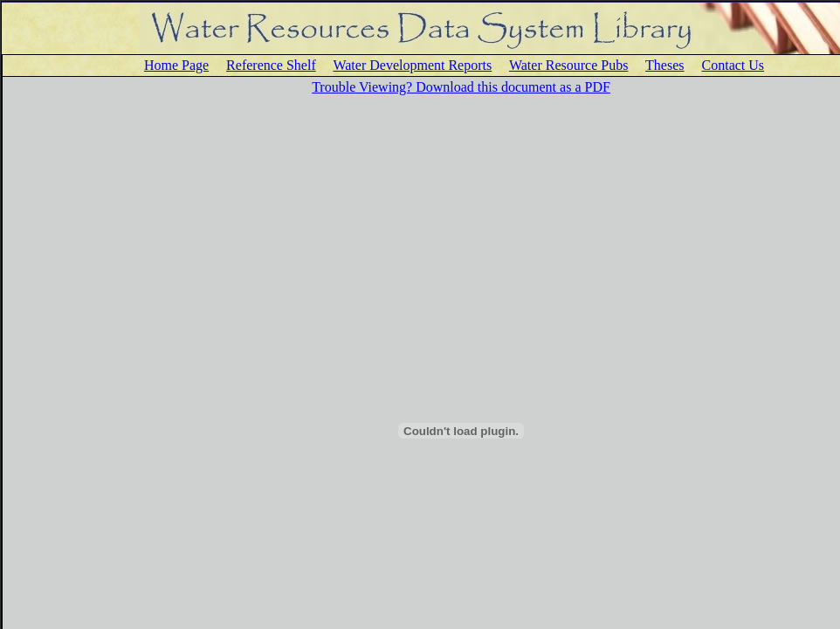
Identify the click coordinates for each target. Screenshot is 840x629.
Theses (664, 65)
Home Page (176, 65)
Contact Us (733, 65)
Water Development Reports (412, 65)
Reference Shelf (271, 65)
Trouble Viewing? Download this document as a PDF (461, 87)
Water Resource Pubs (568, 65)
